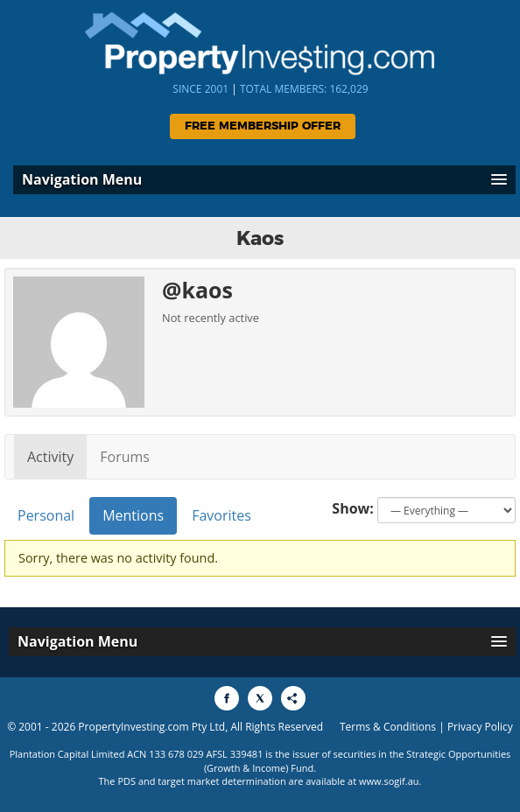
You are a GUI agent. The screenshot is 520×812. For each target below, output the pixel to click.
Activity (50, 457)
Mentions (133, 515)
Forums (125, 457)
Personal (46, 515)
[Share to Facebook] (227, 698)
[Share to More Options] (293, 698)
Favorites (221, 515)
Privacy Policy (480, 727)
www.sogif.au (389, 781)
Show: (353, 508)
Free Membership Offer (263, 126)
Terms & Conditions (388, 727)
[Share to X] (260, 698)
